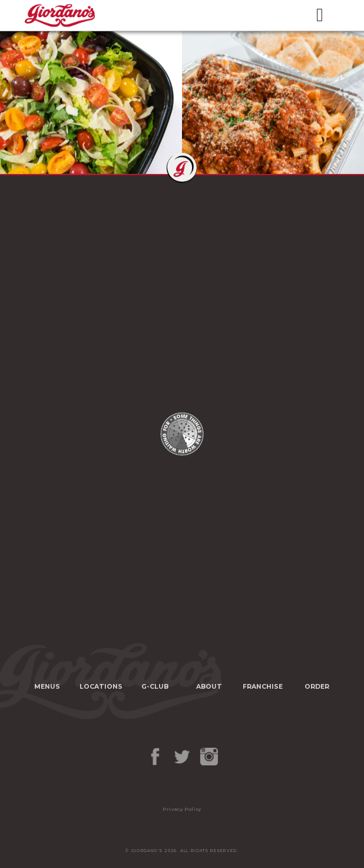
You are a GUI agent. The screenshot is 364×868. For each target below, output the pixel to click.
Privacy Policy (182, 809)
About (209, 687)
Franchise (263, 687)
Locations (101, 687)
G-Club (155, 687)
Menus (47, 687)
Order (317, 687)
